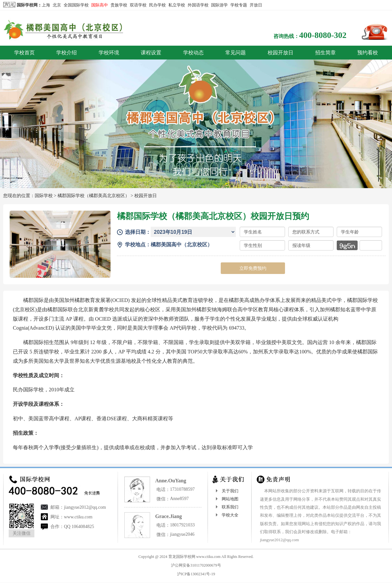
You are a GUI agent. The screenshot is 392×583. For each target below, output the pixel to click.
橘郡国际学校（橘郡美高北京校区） (94, 196)
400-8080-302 (323, 35)
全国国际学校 (76, 5)
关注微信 (22, 533)
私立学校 (177, 5)
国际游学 (219, 5)
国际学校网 (27, 5)
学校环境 (109, 53)
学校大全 (230, 515)
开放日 (256, 5)
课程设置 (151, 53)
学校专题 (239, 5)
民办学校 (157, 5)
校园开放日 (281, 53)
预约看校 (368, 53)
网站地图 (230, 499)
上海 (46, 5)
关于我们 (230, 491)
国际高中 (100, 5)
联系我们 (230, 507)
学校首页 (24, 53)
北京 (57, 5)
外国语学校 (198, 5)
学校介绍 (67, 53)
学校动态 (193, 53)
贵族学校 (119, 5)
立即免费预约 (253, 268)
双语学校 (138, 5)
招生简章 (325, 53)
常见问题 (236, 53)
